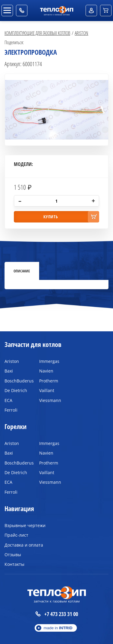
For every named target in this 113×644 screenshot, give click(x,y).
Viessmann (50, 400)
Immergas (49, 361)
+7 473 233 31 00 (57, 614)
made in (58, 628)
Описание (22, 271)
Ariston (82, 33)
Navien (46, 371)
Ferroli (11, 410)
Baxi (9, 371)
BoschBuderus (17, 381)
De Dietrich (16, 390)
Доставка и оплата (24, 545)
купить (51, 217)
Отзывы (13, 555)
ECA (8, 400)
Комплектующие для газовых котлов (37, 33)
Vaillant (47, 390)
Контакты (14, 564)
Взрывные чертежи (25, 525)
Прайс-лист (16, 535)
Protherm (49, 381)
